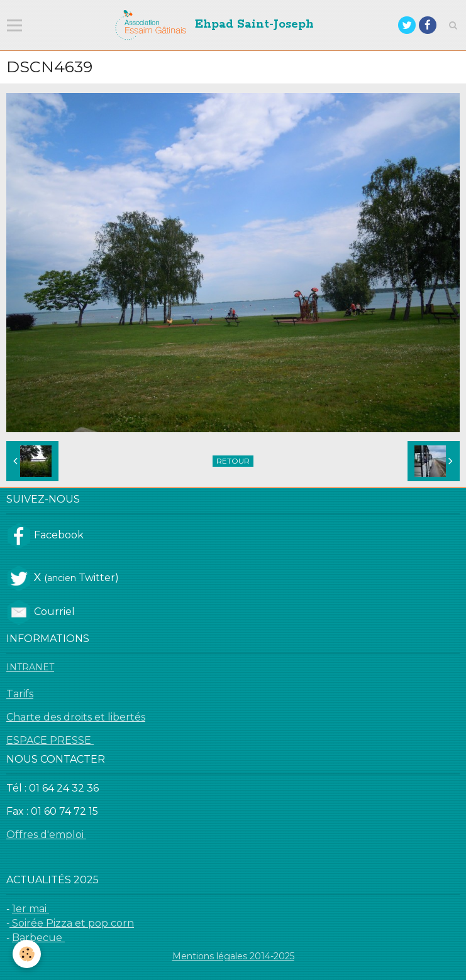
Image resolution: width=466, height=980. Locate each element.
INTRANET (30, 667)
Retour (233, 461)
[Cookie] (27, 954)
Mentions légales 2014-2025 (233, 956)
